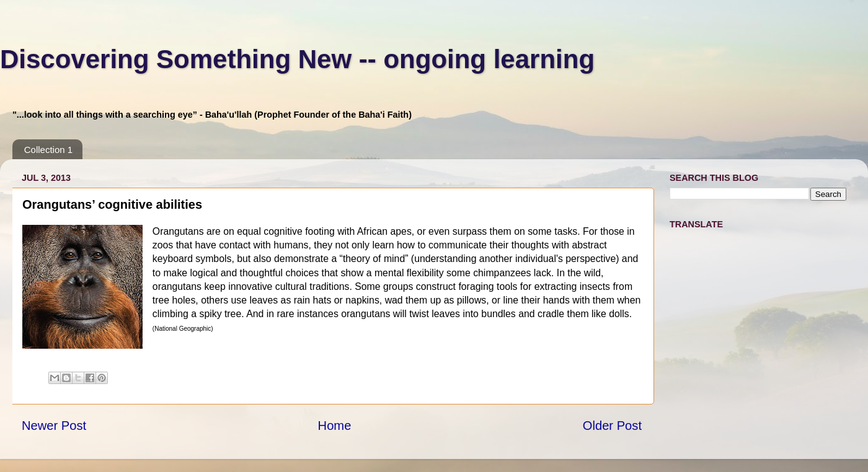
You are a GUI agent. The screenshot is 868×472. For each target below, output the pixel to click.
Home (335, 426)
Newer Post (54, 426)
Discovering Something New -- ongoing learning (297, 59)
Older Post (612, 426)
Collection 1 (48, 150)
